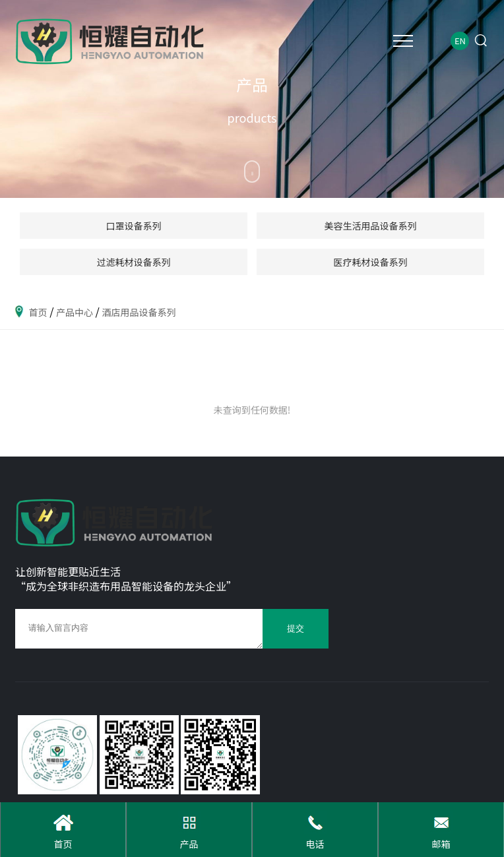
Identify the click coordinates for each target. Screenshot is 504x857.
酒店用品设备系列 (139, 312)
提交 (296, 629)
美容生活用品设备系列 (371, 226)
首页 (38, 312)
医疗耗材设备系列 (371, 262)
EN (460, 41)
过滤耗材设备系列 (134, 262)
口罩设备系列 (134, 226)
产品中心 (75, 312)
